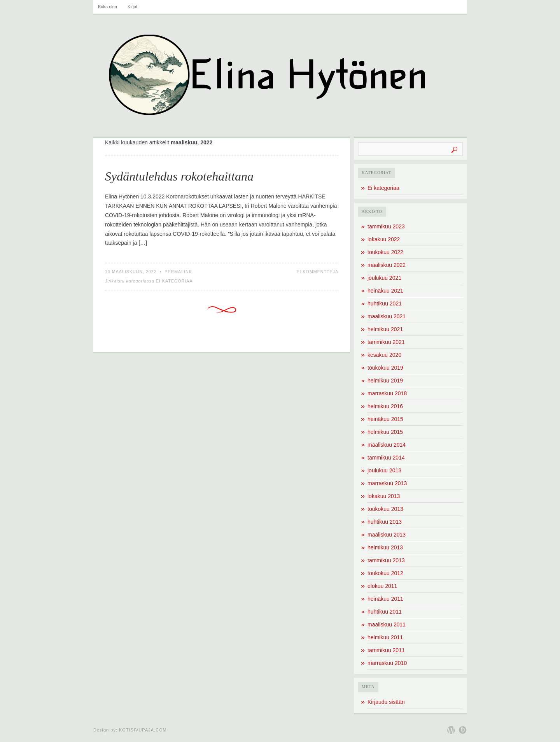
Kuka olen (108, 7)
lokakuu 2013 (384, 496)
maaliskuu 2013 (387, 535)
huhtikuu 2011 (385, 612)
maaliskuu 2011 (387, 624)
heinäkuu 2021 (385, 291)
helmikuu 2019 (385, 381)
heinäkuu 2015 (385, 419)
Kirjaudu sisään (386, 702)
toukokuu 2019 (385, 368)
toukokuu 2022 (385, 252)
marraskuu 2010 (387, 663)
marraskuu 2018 (387, 393)
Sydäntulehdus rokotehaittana (179, 176)
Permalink (178, 272)
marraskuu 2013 (387, 483)
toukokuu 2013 (385, 509)
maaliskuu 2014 (387, 445)
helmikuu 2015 (385, 432)
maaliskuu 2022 (387, 265)
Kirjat (132, 7)
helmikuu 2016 (385, 406)
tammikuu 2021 (386, 342)
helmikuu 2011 (385, 637)
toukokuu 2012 (385, 573)
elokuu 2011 (382, 586)
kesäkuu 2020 (384, 355)
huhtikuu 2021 (385, 303)
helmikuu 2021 (385, 329)
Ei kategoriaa (174, 281)
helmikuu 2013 (385, 547)
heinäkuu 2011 (385, 599)
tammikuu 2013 (386, 560)
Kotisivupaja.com (143, 730)
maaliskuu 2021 (387, 316)
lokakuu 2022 (384, 239)
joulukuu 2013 (384, 470)
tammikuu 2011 (386, 650)
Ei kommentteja (317, 272)
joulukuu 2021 (384, 278)
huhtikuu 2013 (385, 522)
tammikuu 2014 (386, 458)
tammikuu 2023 (386, 226)
